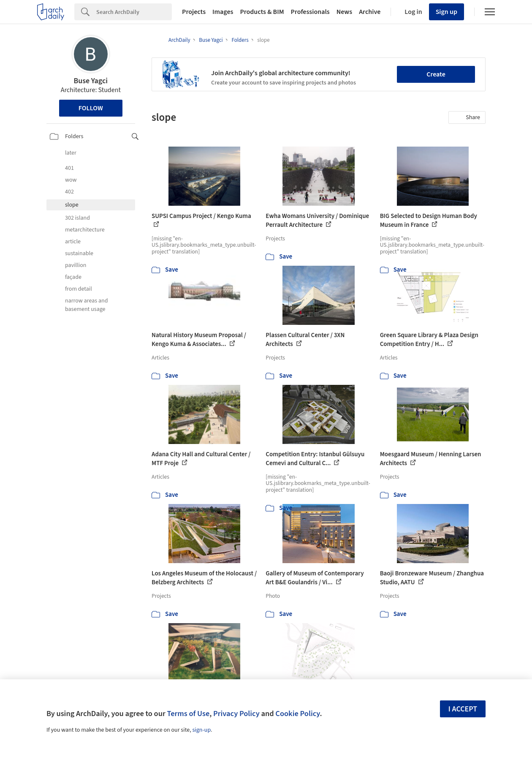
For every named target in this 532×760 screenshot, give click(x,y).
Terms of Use (188, 714)
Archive (370, 12)
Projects (194, 12)
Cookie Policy (297, 714)
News (344, 12)
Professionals (310, 12)
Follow (91, 108)
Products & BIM (262, 12)
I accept (463, 709)
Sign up (446, 12)
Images (223, 12)
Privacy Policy (236, 714)
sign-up (201, 730)
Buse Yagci (91, 81)
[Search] (134, 12)
